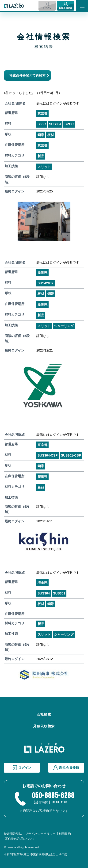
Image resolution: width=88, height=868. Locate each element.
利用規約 (65, 834)
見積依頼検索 (44, 726)
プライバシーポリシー (40, 834)
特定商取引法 (13, 834)
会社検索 (44, 714)
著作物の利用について (20, 839)
